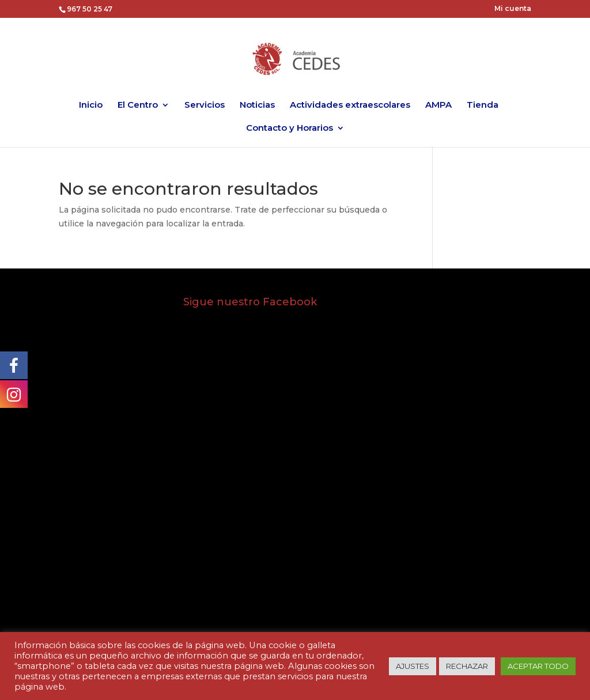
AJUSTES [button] (413, 666)
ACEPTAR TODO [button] (538, 666)
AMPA (438, 105)
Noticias (257, 105)
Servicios (205, 105)
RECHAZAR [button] (467, 666)
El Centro (138, 105)
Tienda (483, 105)
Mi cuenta (513, 9)
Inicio (91, 105)
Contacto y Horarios (290, 128)
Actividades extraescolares (350, 105)
